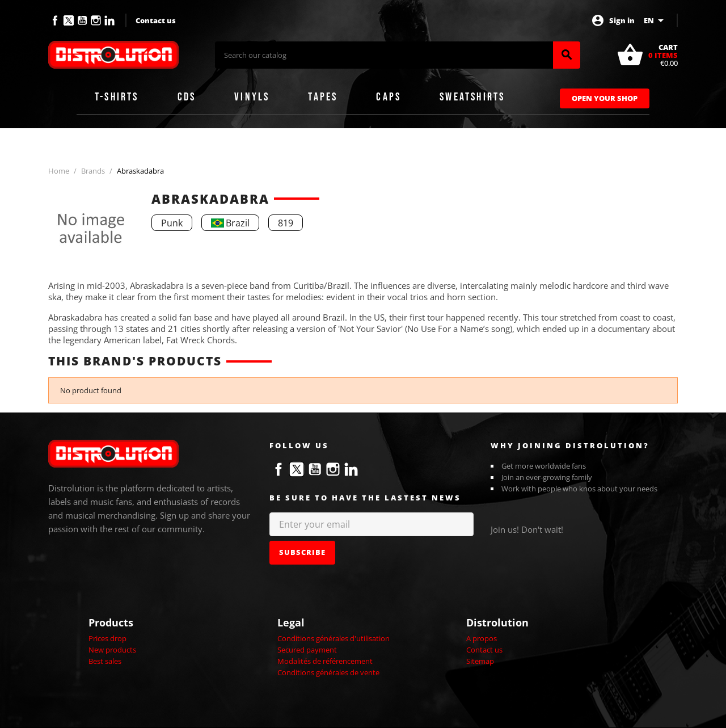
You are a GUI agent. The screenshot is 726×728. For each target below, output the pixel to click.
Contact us (156, 20)
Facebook (55, 20)
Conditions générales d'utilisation (334, 638)
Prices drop (107, 638)
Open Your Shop (605, 98)
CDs (187, 97)
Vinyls (252, 97)
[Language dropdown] (656, 20)
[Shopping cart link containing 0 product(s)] (647, 55)
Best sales (105, 661)
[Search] (384, 55)
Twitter (69, 20)
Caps (389, 97)
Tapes (323, 97)
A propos (482, 638)
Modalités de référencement (325, 661)
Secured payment (307, 650)
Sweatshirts (472, 97)
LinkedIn (109, 20)
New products (112, 650)
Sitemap (480, 661)
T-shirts (117, 97)
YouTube (82, 20)
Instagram (96, 20)
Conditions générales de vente (328, 672)
